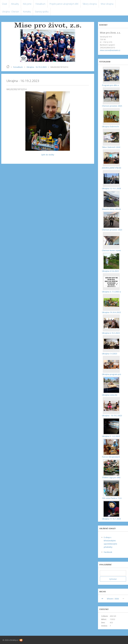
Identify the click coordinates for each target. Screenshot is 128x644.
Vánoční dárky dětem (111, 209)
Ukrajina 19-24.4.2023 (111, 312)
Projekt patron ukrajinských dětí (64, 4)
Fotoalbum (40, 4)
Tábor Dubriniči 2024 (111, 147)
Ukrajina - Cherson (11, 12)
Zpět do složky (48, 155)
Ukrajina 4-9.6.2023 (110, 271)
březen (110, 599)
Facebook (108, 552)
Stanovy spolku (42, 12)
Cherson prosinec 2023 (112, 230)
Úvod (5, 4)
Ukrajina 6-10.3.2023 (111, 333)
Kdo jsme (27, 4)
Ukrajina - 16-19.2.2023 (37, 67)
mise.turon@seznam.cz (110, 50)
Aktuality (15, 4)
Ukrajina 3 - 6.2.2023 (111, 436)
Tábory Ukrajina (90, 4)
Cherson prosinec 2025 (112, 106)
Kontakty (27, 12)
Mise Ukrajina (107, 4)
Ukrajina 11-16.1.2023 (111, 519)
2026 (117, 599)
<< (103, 599)
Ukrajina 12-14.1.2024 (111, 188)
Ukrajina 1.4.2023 (109, 354)
